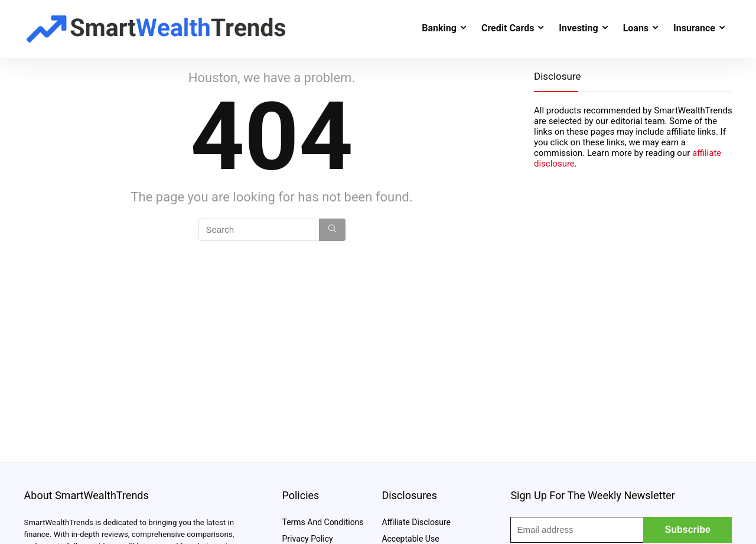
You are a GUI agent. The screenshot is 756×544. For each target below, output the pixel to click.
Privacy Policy (307, 539)
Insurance (694, 28)
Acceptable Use (410, 539)
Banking (439, 28)
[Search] (332, 230)
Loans (636, 28)
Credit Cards (508, 28)
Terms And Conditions (322, 522)
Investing (578, 28)
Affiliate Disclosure (416, 522)
